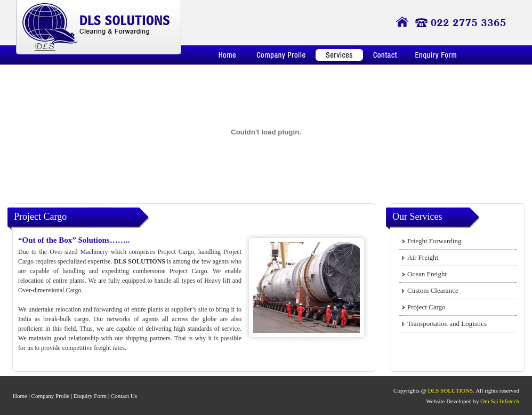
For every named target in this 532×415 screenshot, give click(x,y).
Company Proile (51, 396)
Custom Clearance (433, 290)
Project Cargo (426, 307)
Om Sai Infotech (500, 401)
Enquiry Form (90, 396)
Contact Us (124, 396)
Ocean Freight (427, 274)
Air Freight (423, 257)
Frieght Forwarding (434, 241)
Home (20, 396)
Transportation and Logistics (447, 324)
